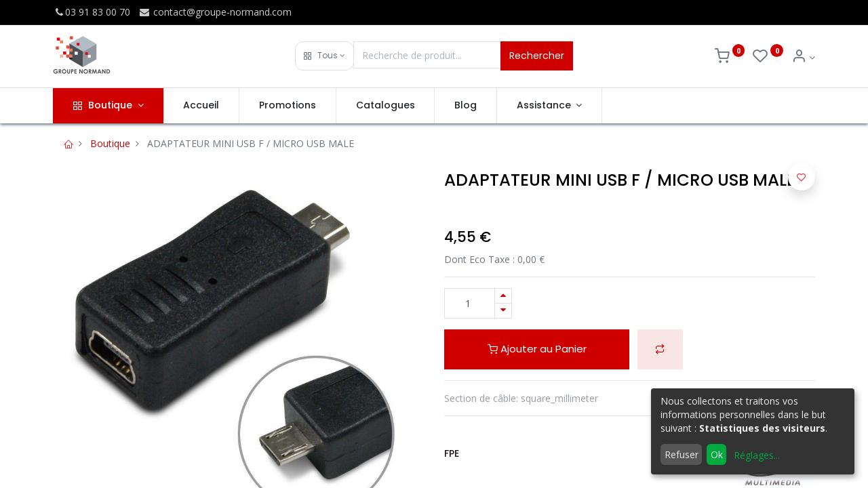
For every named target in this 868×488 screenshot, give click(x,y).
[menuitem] (202, 106)
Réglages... (757, 455)
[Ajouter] (503, 296)
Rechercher (537, 56)
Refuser (682, 454)
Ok (717, 454)
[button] (324, 56)
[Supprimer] (503, 311)
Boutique (110, 143)
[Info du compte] (803, 57)
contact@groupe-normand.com (215, 12)
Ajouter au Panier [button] (537, 349)
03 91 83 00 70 (92, 12)
